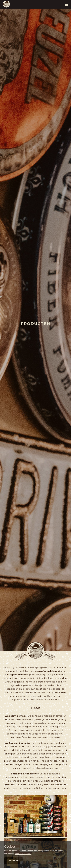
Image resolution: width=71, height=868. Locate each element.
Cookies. (10, 847)
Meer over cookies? (23, 854)
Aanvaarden (13, 860)
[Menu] (66, 4)
